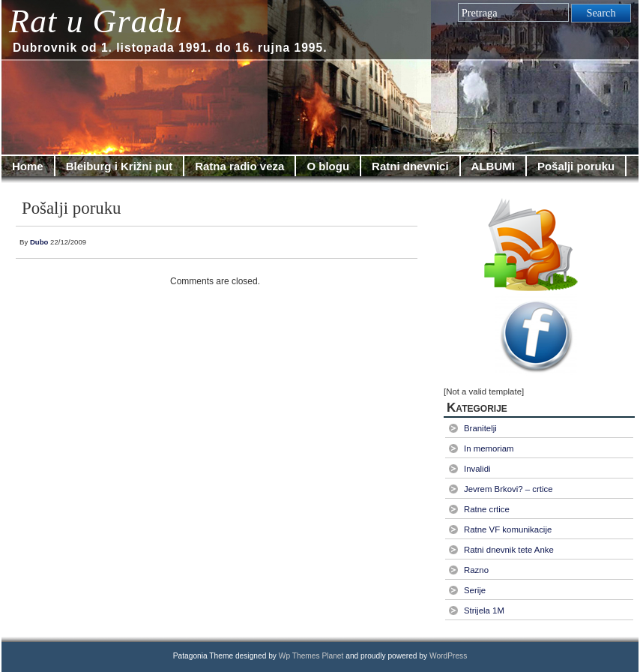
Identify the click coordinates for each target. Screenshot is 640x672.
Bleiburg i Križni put (120, 166)
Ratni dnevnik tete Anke (509, 550)
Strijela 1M (484, 610)
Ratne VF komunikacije (508, 529)
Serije (475, 590)
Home (28, 166)
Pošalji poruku (576, 166)
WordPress (448, 656)
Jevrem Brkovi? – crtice (508, 489)
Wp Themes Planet (311, 656)
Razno (476, 570)
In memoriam (489, 448)
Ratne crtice (487, 509)
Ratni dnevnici (410, 166)
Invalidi (477, 469)
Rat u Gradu (96, 21)
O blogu (328, 166)
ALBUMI (493, 166)
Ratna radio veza (239, 166)
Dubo (39, 242)
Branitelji (480, 428)
